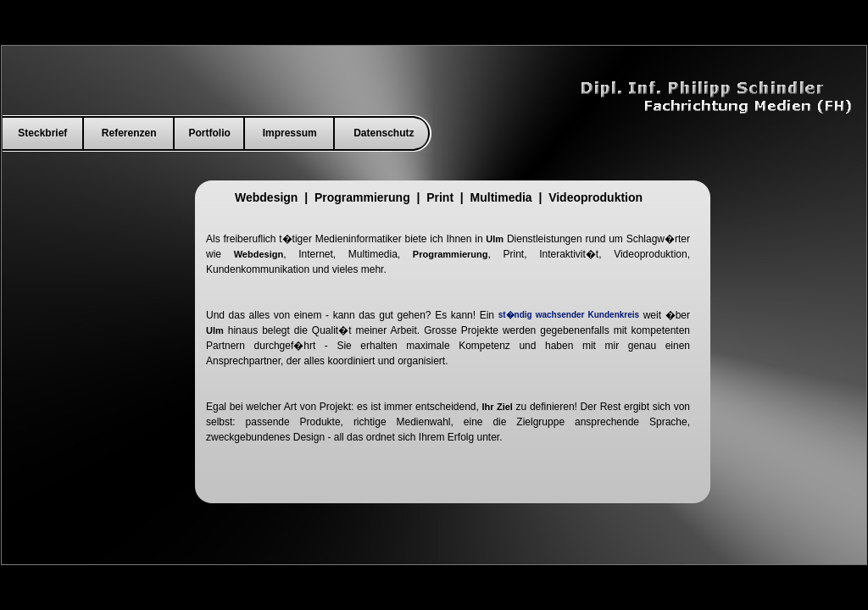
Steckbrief (42, 133)
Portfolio (210, 133)
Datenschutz (384, 133)
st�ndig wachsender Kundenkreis (569, 315)
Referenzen (129, 133)
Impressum (290, 133)
